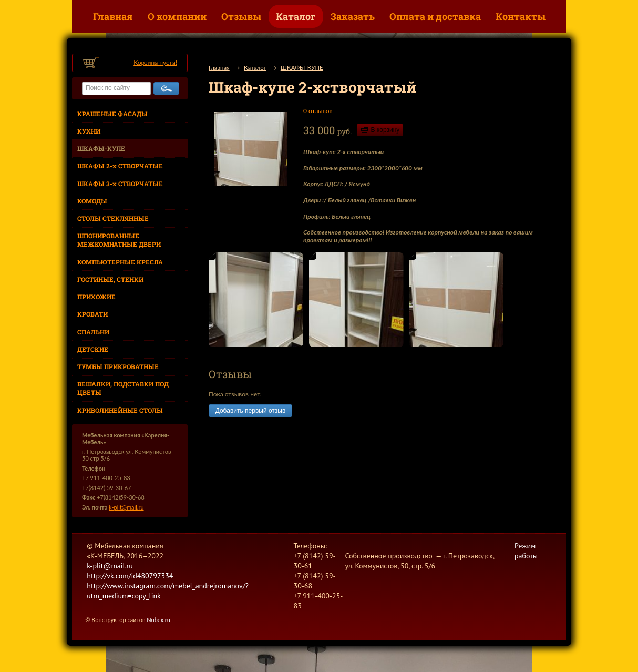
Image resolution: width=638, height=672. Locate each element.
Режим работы (526, 551)
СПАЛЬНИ (93, 332)
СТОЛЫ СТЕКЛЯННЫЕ (113, 218)
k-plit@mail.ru (126, 507)
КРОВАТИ (92, 314)
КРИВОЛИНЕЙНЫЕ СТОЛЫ (120, 410)
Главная (113, 16)
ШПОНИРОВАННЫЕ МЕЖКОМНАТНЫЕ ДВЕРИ (119, 240)
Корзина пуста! (155, 62)
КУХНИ (89, 131)
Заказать (353, 16)
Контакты (521, 16)
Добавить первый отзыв (250, 411)
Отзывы (241, 16)
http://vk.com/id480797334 (130, 576)
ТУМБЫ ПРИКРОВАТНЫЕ (118, 366)
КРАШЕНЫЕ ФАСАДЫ (112, 114)
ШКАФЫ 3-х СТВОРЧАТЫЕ (120, 184)
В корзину (385, 130)
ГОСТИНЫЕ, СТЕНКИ (110, 279)
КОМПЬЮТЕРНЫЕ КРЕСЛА (120, 262)
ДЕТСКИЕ (93, 349)
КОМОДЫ (92, 201)
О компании (177, 16)
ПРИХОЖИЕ (96, 297)
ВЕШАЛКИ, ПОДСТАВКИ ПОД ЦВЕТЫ (123, 388)
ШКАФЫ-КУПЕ (101, 148)
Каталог (296, 16)
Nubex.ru (158, 620)
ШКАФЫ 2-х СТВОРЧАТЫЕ (120, 166)
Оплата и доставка (435, 16)
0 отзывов (318, 111)
